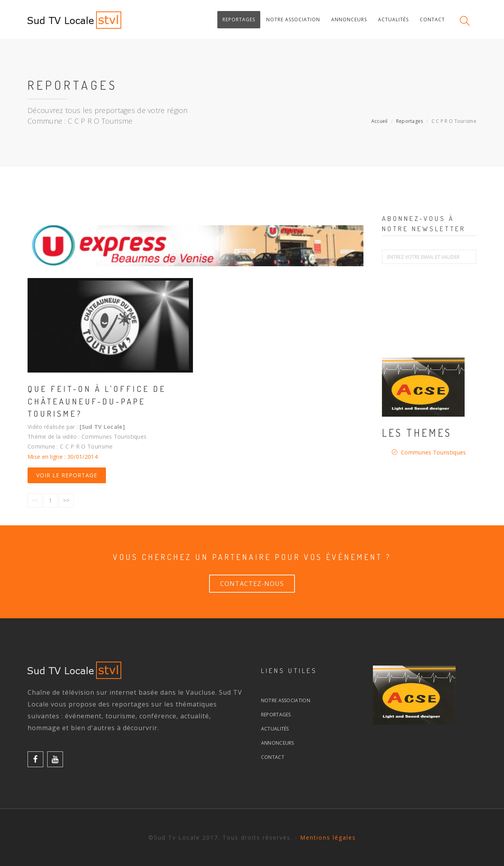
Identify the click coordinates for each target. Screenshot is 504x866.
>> (66, 500)
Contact (273, 757)
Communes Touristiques (433, 452)
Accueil (380, 121)
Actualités (275, 729)
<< (35, 500)
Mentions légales (328, 837)
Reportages (410, 121)
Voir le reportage (67, 475)
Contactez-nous (252, 584)
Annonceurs (278, 743)
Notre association (286, 700)
